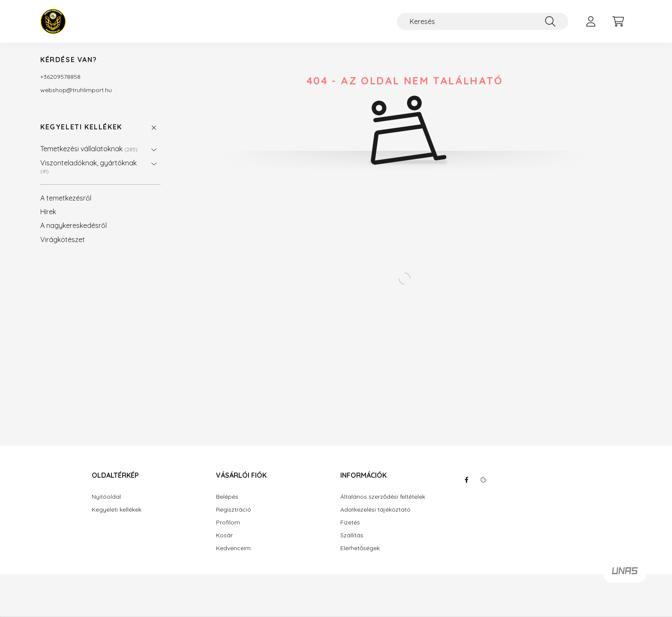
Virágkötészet (63, 240)
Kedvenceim (233, 548)
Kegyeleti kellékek (81, 127)
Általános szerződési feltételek (383, 497)
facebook (466, 480)
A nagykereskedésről (73, 225)
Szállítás (352, 535)
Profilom (228, 523)
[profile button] (591, 21)
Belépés (227, 497)
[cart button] (618, 21)
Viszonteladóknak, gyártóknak (88, 166)
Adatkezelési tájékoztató (375, 510)
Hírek (48, 212)
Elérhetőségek (360, 548)
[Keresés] (483, 21)
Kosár (224, 535)
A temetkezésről (66, 198)
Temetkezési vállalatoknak (89, 149)
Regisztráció (234, 510)
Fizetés (350, 523)
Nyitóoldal (106, 497)
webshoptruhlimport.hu (76, 90)
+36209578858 (60, 77)
